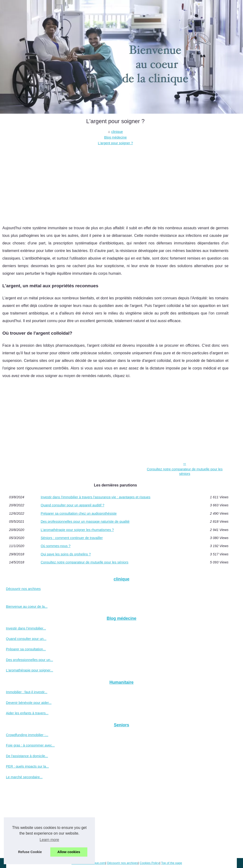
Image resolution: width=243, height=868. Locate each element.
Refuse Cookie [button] (30, 852)
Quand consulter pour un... (26, 639)
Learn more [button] (49, 840)
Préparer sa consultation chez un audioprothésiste (79, 513)
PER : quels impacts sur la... (27, 766)
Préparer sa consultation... (26, 649)
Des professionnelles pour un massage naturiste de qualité (85, 522)
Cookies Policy (150, 863)
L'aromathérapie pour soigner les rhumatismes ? (77, 530)
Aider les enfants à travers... (27, 713)
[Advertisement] (115, 182)
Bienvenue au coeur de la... (27, 607)
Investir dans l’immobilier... (26, 628)
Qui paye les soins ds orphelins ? (66, 554)
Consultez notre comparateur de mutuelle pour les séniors (185, 471)
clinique (117, 132)
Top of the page (172, 863)
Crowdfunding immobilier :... (27, 735)
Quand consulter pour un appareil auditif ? (72, 505)
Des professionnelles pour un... (29, 660)
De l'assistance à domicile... (27, 756)
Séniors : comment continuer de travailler (72, 538)
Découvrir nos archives (23, 589)
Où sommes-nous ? (56, 546)
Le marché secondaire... (24, 777)
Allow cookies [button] (69, 852)
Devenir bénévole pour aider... (29, 703)
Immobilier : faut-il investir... (27, 692)
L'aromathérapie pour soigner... (30, 670)
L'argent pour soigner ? (116, 143)
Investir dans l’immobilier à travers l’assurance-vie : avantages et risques (95, 497)
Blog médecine (115, 137)
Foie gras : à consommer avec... (30, 745)
